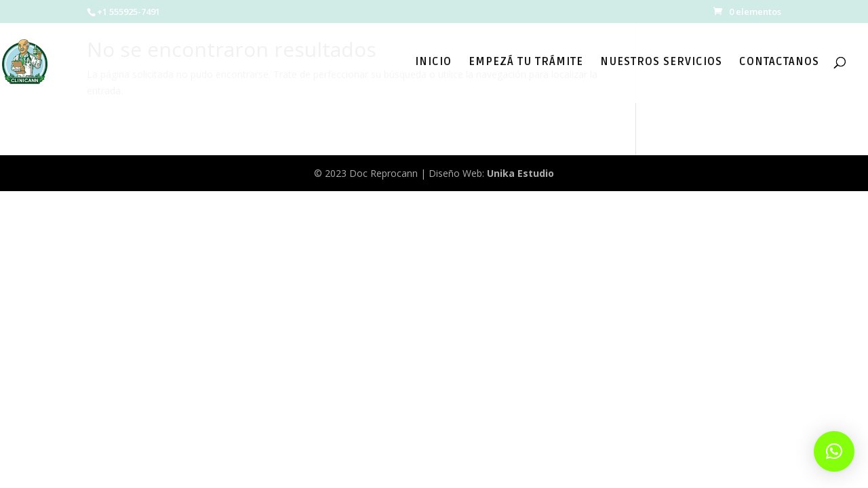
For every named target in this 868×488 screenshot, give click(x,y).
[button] (834, 451)
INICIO (433, 63)
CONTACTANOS (779, 63)
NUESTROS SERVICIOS (661, 63)
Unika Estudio (520, 173)
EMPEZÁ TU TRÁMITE (526, 63)
